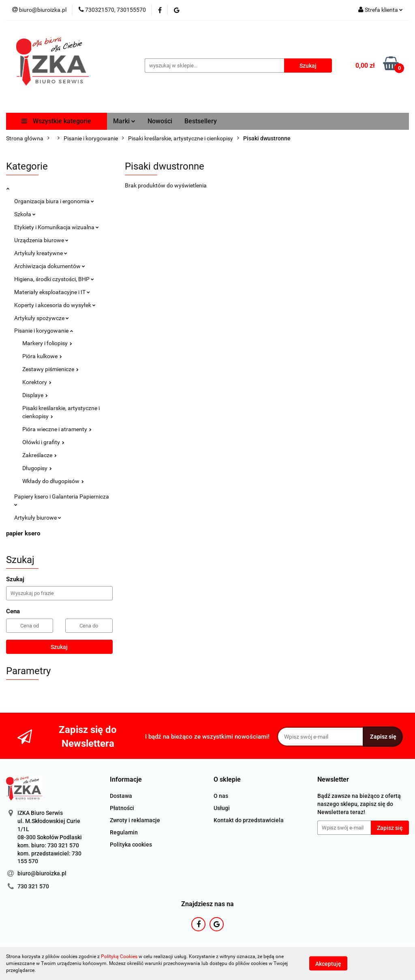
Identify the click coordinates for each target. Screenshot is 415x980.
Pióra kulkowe (42, 356)
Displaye (35, 395)
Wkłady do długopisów (53, 481)
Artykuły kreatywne (41, 253)
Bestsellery (201, 121)
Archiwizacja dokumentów (50, 266)
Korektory (37, 382)
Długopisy (37, 468)
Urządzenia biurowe (41, 240)
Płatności (122, 808)
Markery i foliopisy (47, 343)
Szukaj (59, 647)
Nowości (160, 121)
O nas (221, 796)
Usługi (222, 808)
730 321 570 (33, 886)
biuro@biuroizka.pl (42, 873)
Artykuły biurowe (38, 518)
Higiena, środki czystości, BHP (54, 279)
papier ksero (23, 533)
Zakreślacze (40, 455)
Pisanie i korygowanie (44, 331)
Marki (124, 121)
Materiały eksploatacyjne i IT (52, 292)
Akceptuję (328, 964)
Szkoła (25, 214)
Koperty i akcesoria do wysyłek (55, 305)
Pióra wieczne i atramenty (57, 429)
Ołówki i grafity (43, 442)
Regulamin (124, 832)
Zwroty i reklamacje (135, 820)
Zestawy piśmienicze (50, 369)
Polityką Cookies (119, 956)
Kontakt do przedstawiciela (249, 820)
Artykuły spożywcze (42, 318)
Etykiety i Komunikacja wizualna (57, 227)
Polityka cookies (131, 845)
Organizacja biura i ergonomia (54, 201)
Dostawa (121, 796)
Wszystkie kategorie (56, 121)
